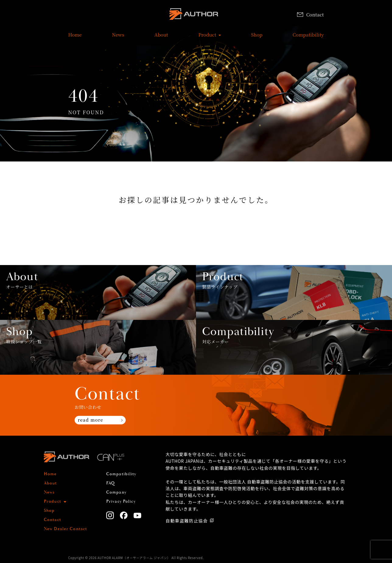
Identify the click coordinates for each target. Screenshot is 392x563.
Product (207, 38)
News (118, 38)
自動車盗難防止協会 (187, 521)
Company (116, 492)
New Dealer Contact (65, 529)
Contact (310, 14)
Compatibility (308, 38)
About (161, 38)
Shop (257, 38)
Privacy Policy (121, 501)
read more (91, 420)
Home (75, 38)
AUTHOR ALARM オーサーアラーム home (194, 15)
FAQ (110, 483)
